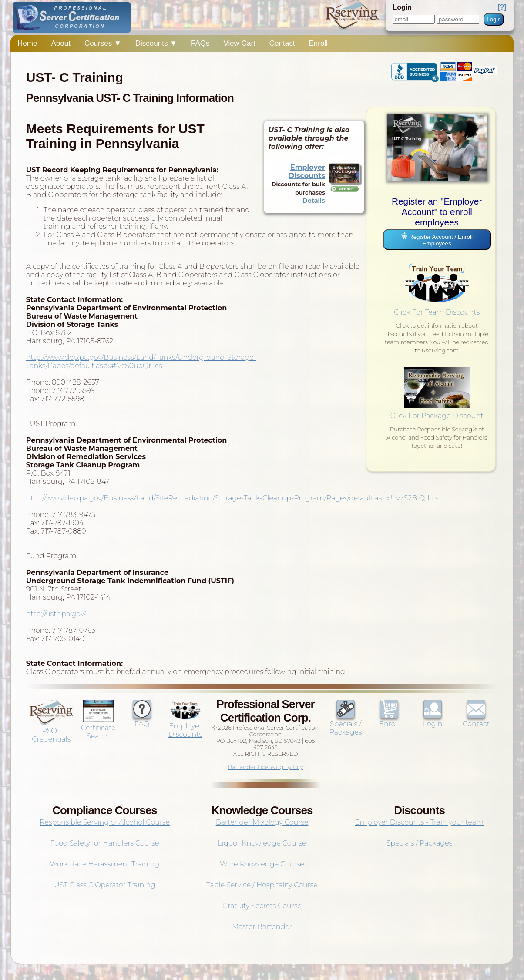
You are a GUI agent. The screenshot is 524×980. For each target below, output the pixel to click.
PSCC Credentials (51, 731)
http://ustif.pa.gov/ (56, 614)
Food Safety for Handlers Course (104, 843)
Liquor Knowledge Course (262, 843)
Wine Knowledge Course (262, 864)
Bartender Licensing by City (266, 767)
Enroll (318, 43)
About (60, 43)
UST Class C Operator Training (105, 885)
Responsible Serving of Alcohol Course (105, 822)
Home (27, 43)
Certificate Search (98, 728)
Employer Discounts (307, 171)
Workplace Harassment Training (105, 864)
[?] (502, 7)
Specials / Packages (346, 724)
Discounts (156, 43)
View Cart (239, 43)
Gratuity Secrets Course (262, 906)
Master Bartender (262, 927)
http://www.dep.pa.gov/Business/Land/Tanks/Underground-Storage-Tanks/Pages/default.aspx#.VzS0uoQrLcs (141, 362)
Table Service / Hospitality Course (262, 885)
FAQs (200, 43)
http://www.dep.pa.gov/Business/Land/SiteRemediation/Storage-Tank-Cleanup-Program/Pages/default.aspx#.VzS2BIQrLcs (232, 498)
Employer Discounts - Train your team (419, 822)
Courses (103, 43)
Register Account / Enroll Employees (437, 240)
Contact (282, 43)
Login (494, 19)
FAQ (142, 720)
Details (314, 201)
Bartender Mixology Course (262, 822)
